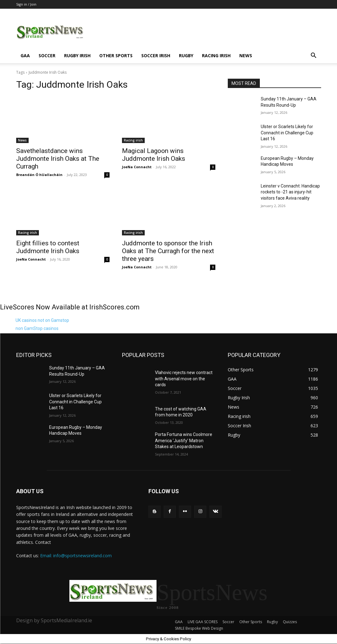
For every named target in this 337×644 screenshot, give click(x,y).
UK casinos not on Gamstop (42, 320)
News (246, 56)
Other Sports (116, 56)
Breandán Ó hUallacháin (39, 175)
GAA (25, 56)
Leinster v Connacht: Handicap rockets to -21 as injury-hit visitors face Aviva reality (290, 192)
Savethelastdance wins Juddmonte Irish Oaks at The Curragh (58, 159)
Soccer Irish (156, 56)
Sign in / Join (26, 4)
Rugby (186, 56)
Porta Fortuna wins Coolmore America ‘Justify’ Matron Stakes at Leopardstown (184, 440)
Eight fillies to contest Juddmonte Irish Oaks (48, 247)
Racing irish (216, 56)
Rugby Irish (77, 56)
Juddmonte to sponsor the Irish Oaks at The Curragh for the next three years (168, 251)
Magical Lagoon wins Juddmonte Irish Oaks (154, 155)
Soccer (47, 56)
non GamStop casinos (37, 328)
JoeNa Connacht (137, 167)
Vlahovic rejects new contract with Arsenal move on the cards (184, 379)
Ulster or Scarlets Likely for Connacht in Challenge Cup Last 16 (287, 133)
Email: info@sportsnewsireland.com (76, 556)
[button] (314, 56)
